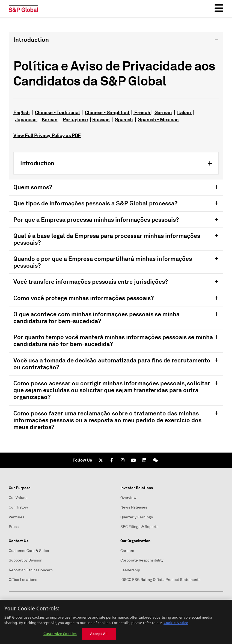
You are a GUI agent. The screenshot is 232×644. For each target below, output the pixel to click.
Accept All (99, 634)
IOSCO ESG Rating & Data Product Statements (160, 580)
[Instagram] (123, 460)
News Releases (134, 507)
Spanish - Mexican (158, 119)
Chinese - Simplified (107, 112)
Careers (127, 551)
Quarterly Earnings (137, 517)
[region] (116, 622)
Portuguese (75, 119)
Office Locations (23, 580)
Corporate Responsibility (142, 560)
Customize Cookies (60, 634)
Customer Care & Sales (29, 551)
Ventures (17, 517)
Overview (128, 498)
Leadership (130, 570)
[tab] (116, 105)
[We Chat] (155, 460)
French (142, 112)
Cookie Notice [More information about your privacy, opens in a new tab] (176, 623)
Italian (185, 112)
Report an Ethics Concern (31, 570)
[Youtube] (133, 460)
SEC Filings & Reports (139, 527)
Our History (18, 507)
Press (14, 527)
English (21, 112)
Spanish (124, 119)
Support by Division (26, 560)
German (163, 112)
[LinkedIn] (144, 460)
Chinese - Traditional (57, 112)
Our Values (18, 498)
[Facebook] (112, 460)
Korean (50, 119)
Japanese (26, 119)
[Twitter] (101, 460)
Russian (101, 119)
